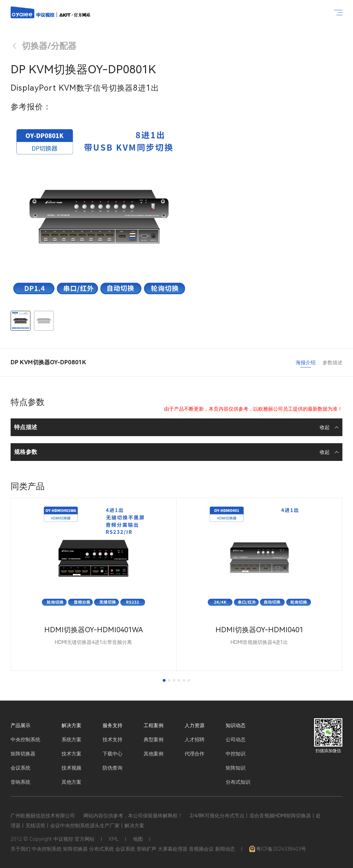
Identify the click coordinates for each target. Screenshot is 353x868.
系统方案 (71, 739)
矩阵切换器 (23, 754)
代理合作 (195, 754)
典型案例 (154, 739)
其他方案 (71, 782)
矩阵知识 (236, 768)
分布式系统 (102, 849)
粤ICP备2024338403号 (277, 849)
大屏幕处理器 (173, 849)
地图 (138, 839)
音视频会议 (201, 849)
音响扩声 (146, 849)
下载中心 (112, 754)
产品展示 (21, 725)
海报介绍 (306, 362)
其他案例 (154, 754)
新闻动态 (225, 849)
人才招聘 (195, 739)
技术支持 (112, 739)
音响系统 (21, 782)
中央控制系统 (25, 739)
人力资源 (195, 725)
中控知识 (236, 754)
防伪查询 (112, 768)
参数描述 (332, 362)
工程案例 (154, 725)
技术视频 (71, 768)
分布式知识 (238, 782)
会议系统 (21, 768)
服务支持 (112, 725)
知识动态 (236, 725)
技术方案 (71, 754)
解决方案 (71, 725)
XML (114, 839)
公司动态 (236, 739)
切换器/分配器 (44, 46)
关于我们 (21, 849)
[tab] (164, 680)
